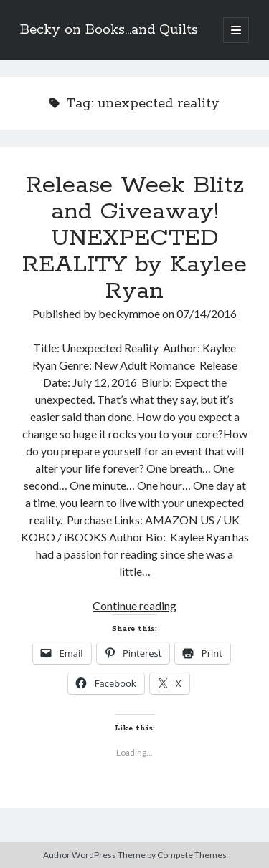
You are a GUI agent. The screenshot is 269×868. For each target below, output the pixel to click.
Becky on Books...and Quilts (109, 30)
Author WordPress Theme (94, 855)
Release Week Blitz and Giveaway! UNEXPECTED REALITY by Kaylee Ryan (134, 238)
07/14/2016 (207, 313)
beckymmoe (129, 313)
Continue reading (134, 606)
